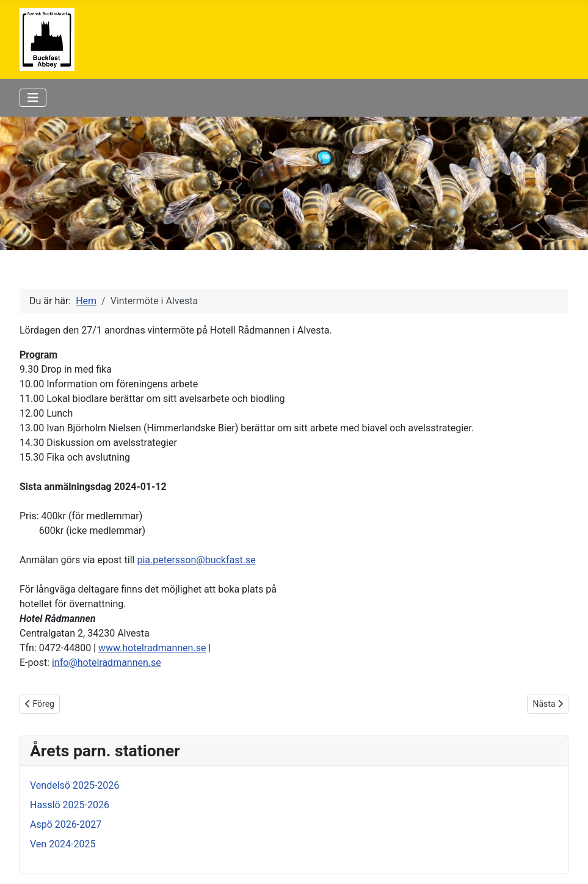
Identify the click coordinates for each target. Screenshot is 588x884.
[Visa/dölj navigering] (33, 98)
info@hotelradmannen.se (107, 663)
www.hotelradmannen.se (152, 648)
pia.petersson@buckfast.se (196, 560)
